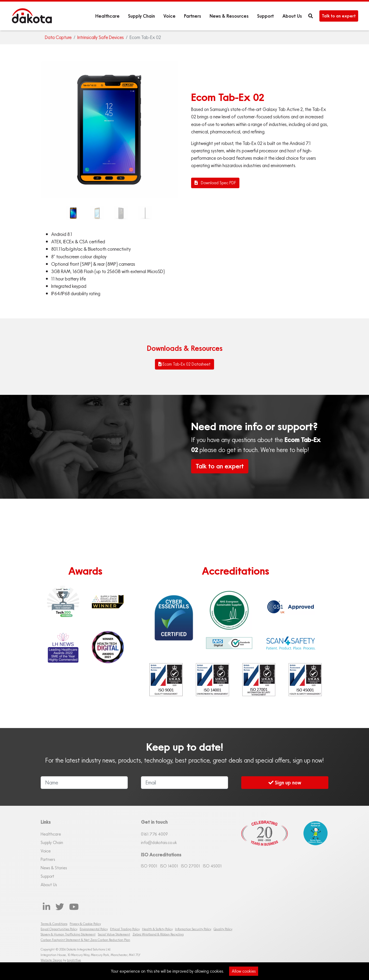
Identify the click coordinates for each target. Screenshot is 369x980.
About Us (292, 16)
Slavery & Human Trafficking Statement (68, 934)
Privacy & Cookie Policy (85, 924)
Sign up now (285, 782)
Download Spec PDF (215, 183)
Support (266, 16)
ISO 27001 (190, 866)
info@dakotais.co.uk (159, 842)
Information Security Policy (193, 929)
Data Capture (58, 37)
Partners (193, 16)
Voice (169, 16)
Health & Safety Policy (157, 929)
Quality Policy (223, 929)
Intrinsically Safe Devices (101, 37)
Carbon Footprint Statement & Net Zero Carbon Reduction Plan (85, 940)
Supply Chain (141, 16)
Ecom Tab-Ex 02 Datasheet (184, 364)
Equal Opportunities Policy (59, 929)
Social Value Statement (114, 934)
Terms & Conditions (54, 924)
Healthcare (107, 16)
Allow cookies (244, 971)
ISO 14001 (169, 866)
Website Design (51, 960)
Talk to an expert (339, 16)
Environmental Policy (94, 929)
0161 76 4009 (154, 834)
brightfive (74, 960)
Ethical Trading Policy (125, 929)
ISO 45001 (212, 866)
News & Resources (229, 16)
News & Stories (54, 868)
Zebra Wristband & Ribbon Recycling (158, 934)
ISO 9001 (149, 866)
